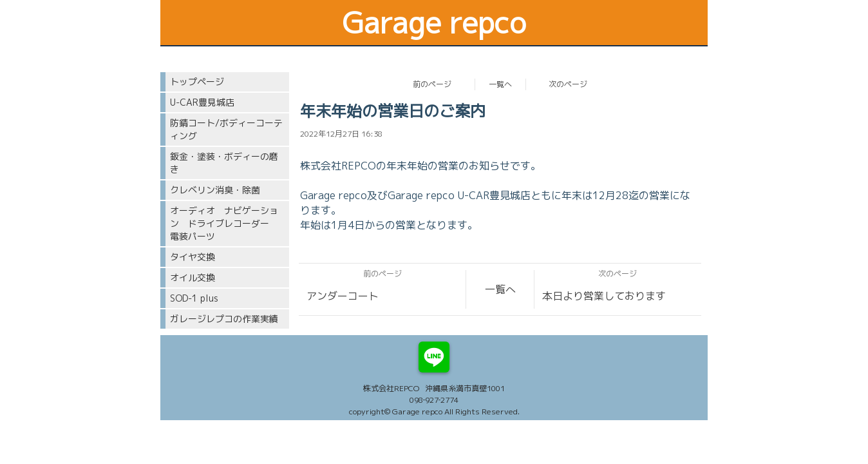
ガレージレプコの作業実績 (224, 319)
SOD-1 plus (194, 298)
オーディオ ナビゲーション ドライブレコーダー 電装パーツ (224, 223)
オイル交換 (193, 277)
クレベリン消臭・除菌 (215, 190)
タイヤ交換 (193, 257)
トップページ (197, 82)
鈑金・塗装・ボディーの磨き (224, 163)
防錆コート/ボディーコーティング (226, 129)
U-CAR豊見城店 (202, 102)
